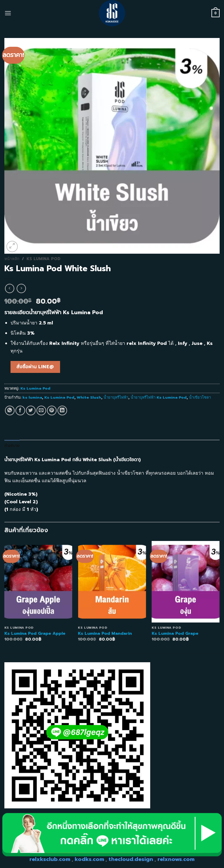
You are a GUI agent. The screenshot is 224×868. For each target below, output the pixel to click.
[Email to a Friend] (41, 410)
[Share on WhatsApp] (10, 410)
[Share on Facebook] (20, 410)
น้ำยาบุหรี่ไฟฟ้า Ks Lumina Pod (159, 397)
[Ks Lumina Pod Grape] (186, 582)
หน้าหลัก (12, 259)
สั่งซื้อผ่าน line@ (35, 367)
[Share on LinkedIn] (62, 410)
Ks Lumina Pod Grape (175, 633)
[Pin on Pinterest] (52, 410)
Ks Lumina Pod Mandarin (105, 633)
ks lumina (32, 397)
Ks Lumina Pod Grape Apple (35, 633)
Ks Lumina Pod (43, 259)
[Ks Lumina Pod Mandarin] (112, 582)
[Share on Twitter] (31, 410)
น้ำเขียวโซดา (200, 397)
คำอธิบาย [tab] (12, 446)
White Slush (89, 397)
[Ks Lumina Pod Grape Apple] (38, 582)
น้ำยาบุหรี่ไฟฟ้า (116, 397)
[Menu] (8, 13)
